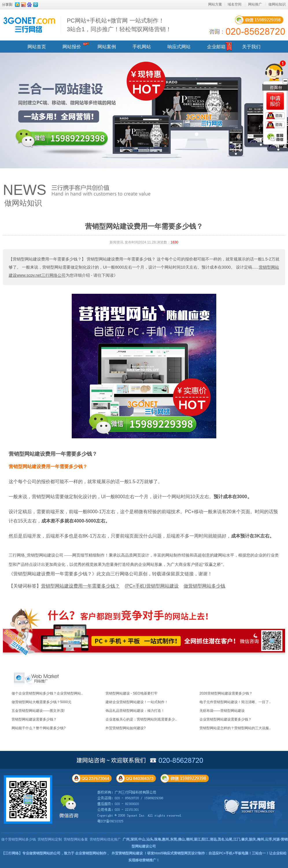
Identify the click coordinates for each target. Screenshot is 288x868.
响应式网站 (179, 47)
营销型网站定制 (50, 839)
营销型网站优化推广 (105, 839)
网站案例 (107, 47)
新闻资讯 (117, 242)
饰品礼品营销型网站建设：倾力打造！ (135, 711)
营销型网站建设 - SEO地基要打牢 (132, 693)
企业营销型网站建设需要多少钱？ (226, 719)
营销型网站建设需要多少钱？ (34, 719)
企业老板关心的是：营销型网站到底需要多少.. (141, 719)
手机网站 (142, 47)
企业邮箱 (216, 47)
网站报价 (72, 47)
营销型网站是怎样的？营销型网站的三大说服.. (235, 728)
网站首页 (37, 47)
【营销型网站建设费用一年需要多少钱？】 (47, 259)
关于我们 (251, 47)
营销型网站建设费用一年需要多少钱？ (53, 454)
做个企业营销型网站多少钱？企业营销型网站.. (47, 693)
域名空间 (235, 4)
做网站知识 (277, 4)
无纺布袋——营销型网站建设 (222, 711)
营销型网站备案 (76, 839)
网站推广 (255, 4)
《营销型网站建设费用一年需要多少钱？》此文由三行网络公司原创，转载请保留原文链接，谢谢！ (110, 574)
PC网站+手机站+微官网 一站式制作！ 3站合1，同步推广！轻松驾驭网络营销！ (119, 25)
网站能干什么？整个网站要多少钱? (39, 728)
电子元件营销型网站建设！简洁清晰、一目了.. (235, 702)
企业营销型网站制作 (91, 853)
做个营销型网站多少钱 (19, 839)
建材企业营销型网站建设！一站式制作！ (137, 702)
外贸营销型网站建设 (127, 853)
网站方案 (215, 4)
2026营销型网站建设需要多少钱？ (226, 693)
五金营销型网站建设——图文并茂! (38, 711)
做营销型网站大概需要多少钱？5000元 (41, 702)
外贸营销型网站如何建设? (126, 728)
